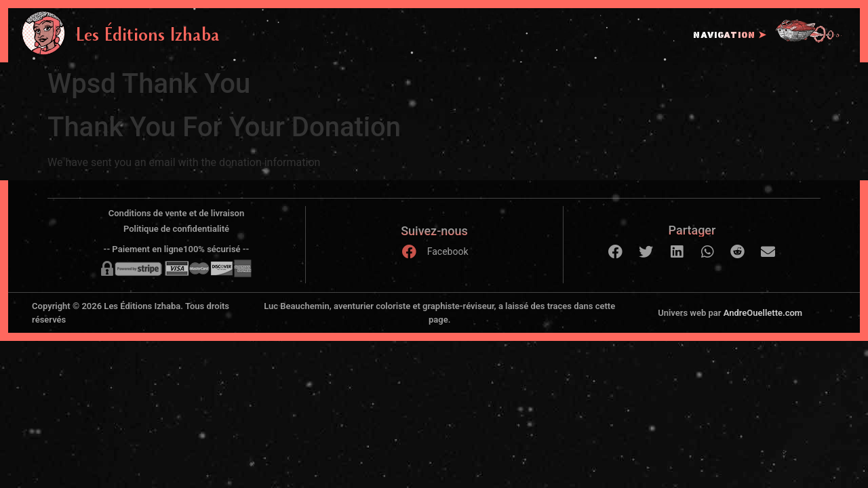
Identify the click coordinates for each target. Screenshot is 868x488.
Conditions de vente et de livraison (176, 213)
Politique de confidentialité (176, 229)
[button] (615, 252)
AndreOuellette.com (763, 313)
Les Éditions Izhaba (148, 38)
